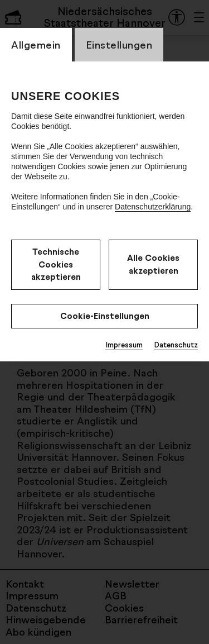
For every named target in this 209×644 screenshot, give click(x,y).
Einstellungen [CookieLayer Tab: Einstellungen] (119, 45)
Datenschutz (176, 345)
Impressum (124, 345)
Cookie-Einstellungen (105, 316)
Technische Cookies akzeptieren (56, 264)
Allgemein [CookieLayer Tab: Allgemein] (36, 45)
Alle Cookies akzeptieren (153, 264)
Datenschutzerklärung (153, 207)
